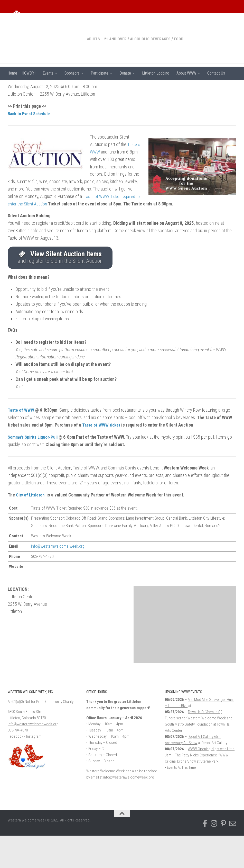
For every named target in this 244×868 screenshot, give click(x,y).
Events (48, 73)
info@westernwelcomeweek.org (33, 756)
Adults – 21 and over (28, 87)
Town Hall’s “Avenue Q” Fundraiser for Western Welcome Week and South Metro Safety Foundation (199, 751)
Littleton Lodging (156, 73)
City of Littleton (32, 527)
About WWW (186, 73)
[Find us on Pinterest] (223, 856)
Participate (100, 73)
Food (102, 87)
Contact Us (216, 73)
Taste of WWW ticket (102, 457)
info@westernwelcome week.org (58, 578)
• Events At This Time (180, 800)
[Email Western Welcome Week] (233, 856)
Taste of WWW (21, 442)
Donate (125, 73)
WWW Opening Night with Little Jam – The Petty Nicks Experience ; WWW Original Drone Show (200, 788)
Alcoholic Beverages (73, 87)
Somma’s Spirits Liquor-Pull (34, 469)
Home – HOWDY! (21, 73)
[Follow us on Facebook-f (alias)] (205, 856)
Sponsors (72, 73)
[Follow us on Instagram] (214, 856)
